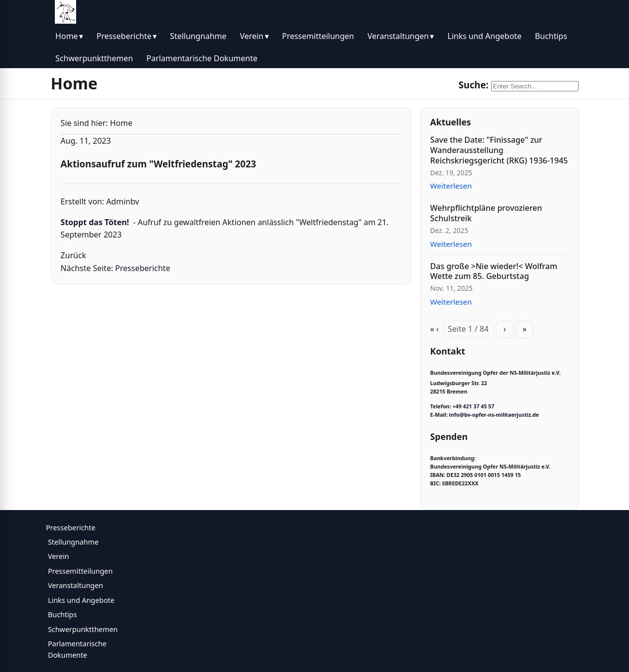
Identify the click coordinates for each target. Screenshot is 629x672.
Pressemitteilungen (318, 36)
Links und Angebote (485, 36)
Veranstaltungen (398, 36)
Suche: (474, 85)
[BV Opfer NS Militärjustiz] (66, 12)
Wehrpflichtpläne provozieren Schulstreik (486, 213)
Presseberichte (124, 36)
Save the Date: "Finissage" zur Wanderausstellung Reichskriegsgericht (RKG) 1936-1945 (499, 150)
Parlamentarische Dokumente (202, 58)
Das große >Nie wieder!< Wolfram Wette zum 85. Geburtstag (494, 271)
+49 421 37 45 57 (474, 406)
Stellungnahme (198, 36)
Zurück (74, 255)
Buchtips (551, 36)
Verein (252, 36)
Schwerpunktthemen (94, 58)
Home (67, 36)
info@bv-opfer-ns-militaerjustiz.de (494, 415)
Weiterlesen (451, 186)
